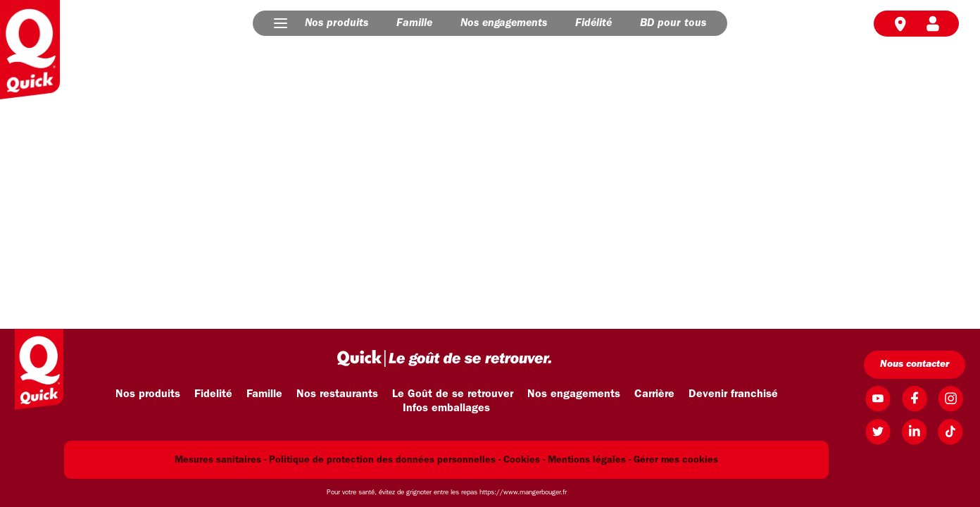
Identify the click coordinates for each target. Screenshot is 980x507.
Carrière (654, 394)
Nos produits (337, 23)
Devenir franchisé (733, 394)
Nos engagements (504, 23)
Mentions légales (587, 460)
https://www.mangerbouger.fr (523, 493)
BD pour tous (673, 23)
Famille (414, 23)
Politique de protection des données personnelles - (385, 460)
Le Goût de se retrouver (453, 394)
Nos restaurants (337, 394)
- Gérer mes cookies (673, 460)
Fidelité (213, 394)
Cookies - (524, 460)
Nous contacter (915, 364)
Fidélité (593, 23)
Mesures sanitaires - (220, 460)
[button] (281, 23)
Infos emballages (446, 408)
